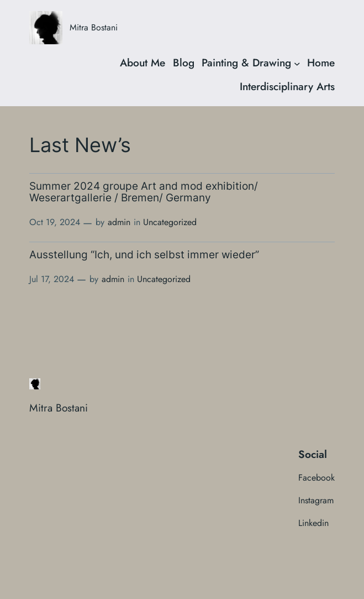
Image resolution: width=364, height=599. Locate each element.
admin (119, 222)
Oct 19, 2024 (55, 222)
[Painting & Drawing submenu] (297, 63)
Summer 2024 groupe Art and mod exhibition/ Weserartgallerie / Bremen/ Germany (144, 192)
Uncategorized (170, 222)
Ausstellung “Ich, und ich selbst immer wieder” (144, 255)
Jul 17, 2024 (52, 279)
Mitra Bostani (94, 27)
